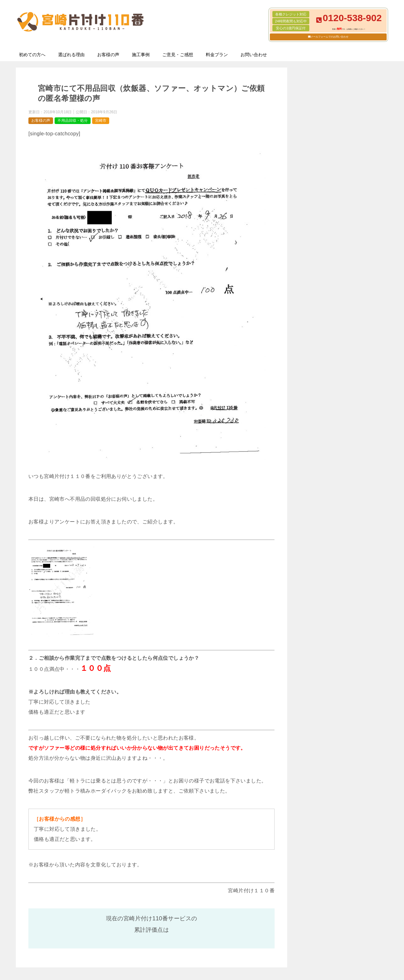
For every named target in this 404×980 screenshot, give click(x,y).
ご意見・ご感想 (178, 55)
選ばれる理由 (71, 55)
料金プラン (217, 55)
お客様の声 (108, 55)
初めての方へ (32, 55)
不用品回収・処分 (73, 121)
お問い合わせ (254, 55)
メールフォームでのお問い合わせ (330, 37)
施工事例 (141, 55)
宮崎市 (101, 121)
